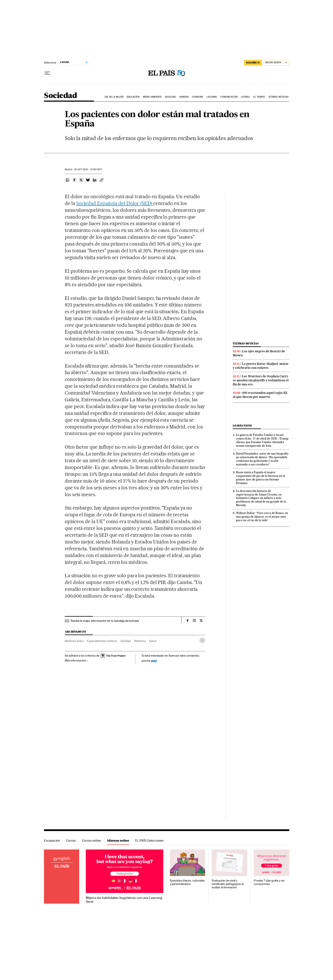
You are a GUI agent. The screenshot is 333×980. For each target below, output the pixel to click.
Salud (153, 641)
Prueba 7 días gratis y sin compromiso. (269, 882)
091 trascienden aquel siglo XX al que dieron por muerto (260, 395)
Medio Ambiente (152, 97)
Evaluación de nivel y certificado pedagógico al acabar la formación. (228, 884)
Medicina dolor (74, 641)
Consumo (198, 97)
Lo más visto (242, 426)
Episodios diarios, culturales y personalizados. (187, 882)
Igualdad (171, 97)
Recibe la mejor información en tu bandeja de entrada (105, 621)
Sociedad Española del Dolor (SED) (115, 203)
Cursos (71, 840)
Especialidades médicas (102, 641)
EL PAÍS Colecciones (150, 840)
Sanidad (184, 97)
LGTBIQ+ (246, 97)
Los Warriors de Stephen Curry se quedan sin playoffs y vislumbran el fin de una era (261, 380)
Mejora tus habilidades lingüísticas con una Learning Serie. (124, 900)
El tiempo (259, 97)
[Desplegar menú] (47, 73)
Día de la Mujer (114, 97)
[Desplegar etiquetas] (202, 640)
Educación (133, 97)
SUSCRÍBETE (253, 63)
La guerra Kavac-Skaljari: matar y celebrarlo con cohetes (261, 366)
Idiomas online (118, 840)
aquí (154, 661)
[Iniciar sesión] (276, 63)
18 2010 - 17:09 (88, 169)
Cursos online (92, 840)
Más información (76, 660)
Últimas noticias (279, 97)
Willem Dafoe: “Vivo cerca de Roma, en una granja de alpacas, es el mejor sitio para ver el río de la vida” (262, 517)
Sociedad (61, 96)
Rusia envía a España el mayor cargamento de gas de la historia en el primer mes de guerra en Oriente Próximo (260, 478)
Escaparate (52, 840)
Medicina (140, 641)
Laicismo (212, 97)
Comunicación (229, 97)
